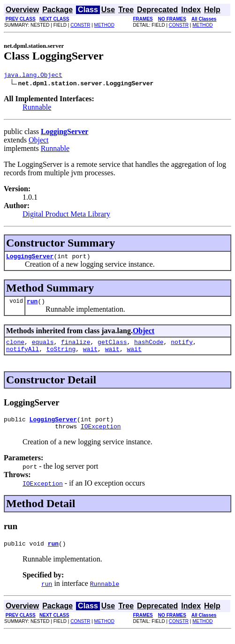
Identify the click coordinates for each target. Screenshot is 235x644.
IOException (101, 436)
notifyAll (23, 356)
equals (43, 347)
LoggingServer (30, 259)
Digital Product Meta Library (66, 215)
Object (39, 141)
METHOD (104, 25)
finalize (76, 347)
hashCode (149, 347)
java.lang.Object (33, 76)
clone (15, 347)
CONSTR (80, 25)
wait (90, 356)
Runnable (37, 109)
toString (61, 356)
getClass (112, 347)
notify (182, 347)
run (32, 305)
